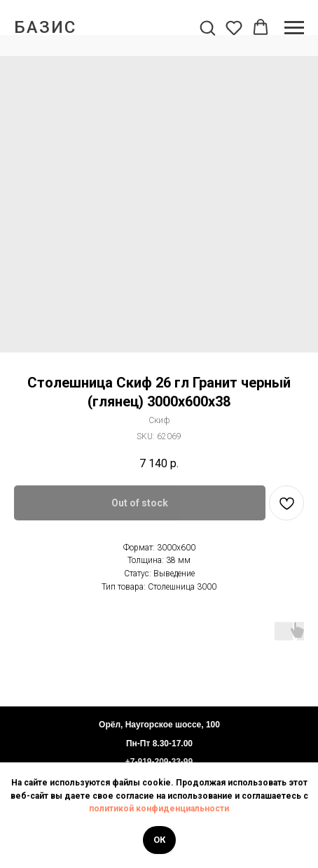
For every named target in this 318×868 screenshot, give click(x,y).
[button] (207, 27)
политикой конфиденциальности (159, 809)
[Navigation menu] (294, 28)
